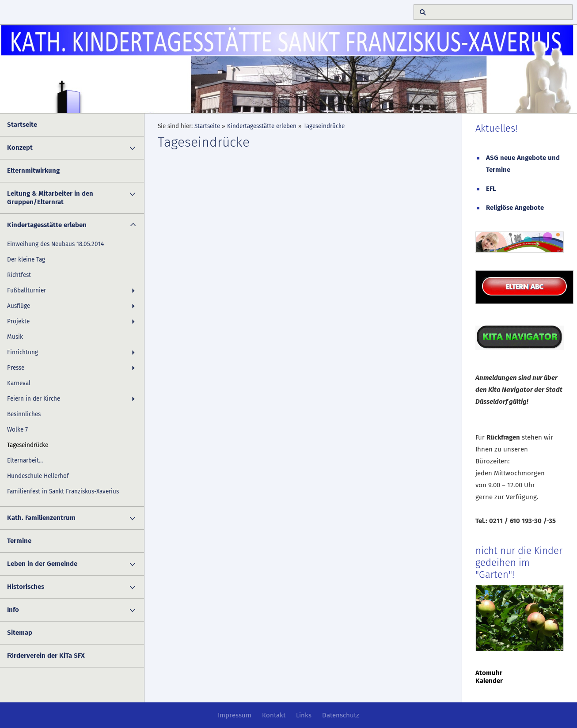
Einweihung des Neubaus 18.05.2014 (55, 244)
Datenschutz (341, 715)
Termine (19, 541)
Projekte (18, 321)
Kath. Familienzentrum (41, 518)
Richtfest (19, 275)
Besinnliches (24, 414)
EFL (491, 189)
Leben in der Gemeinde (42, 564)
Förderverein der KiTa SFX (46, 656)
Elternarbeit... (25, 461)
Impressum (235, 715)
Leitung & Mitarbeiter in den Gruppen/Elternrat (50, 198)
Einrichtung (23, 352)
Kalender (489, 681)
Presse (16, 368)
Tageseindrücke (28, 445)
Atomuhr (489, 673)
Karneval (19, 383)
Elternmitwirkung (33, 171)
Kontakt (274, 715)
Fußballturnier (27, 290)
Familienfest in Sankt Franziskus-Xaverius (63, 491)
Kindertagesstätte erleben (47, 225)
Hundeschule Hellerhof (38, 476)
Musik (15, 337)
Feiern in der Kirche (34, 399)
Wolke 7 (17, 430)
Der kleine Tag (26, 260)
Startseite (22, 125)
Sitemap (20, 633)
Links (304, 715)
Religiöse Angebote (515, 208)
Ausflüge (19, 306)
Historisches (26, 587)
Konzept (20, 148)
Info (13, 610)
